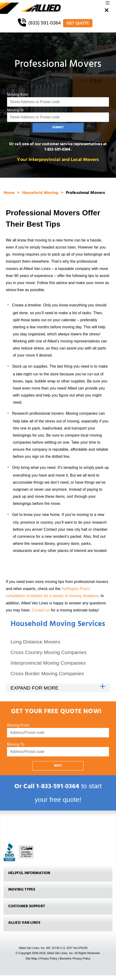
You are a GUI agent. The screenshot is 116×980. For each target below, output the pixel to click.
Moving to (15, 110)
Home (10, 193)
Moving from (18, 94)
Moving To (16, 744)
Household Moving (41, 193)
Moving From (18, 725)
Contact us (41, 610)
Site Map (31, 959)
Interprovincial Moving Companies (48, 663)
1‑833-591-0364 (57, 150)
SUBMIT (58, 128)
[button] (108, 4)
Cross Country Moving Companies (49, 652)
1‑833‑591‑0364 (58, 787)
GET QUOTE (78, 23)
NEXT (58, 766)
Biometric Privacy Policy (75, 959)
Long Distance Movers (35, 642)
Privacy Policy (48, 959)
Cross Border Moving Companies (47, 673)
